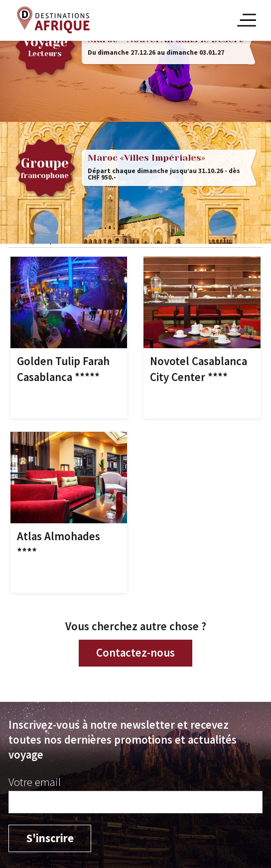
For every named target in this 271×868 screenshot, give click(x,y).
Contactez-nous (135, 653)
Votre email (35, 782)
